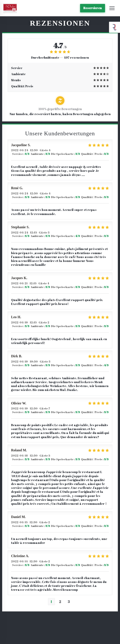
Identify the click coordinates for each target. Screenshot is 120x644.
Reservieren (93, 8)
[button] (112, 8)
